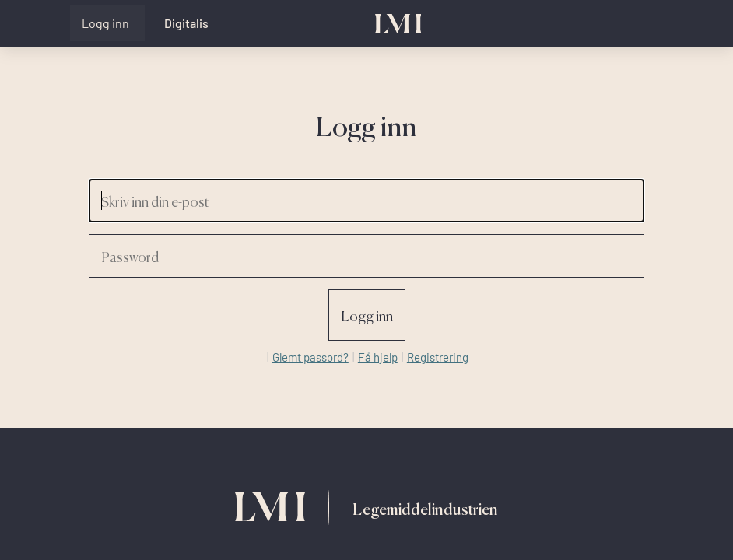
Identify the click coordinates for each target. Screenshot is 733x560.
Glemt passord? (310, 357)
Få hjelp (378, 357)
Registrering (438, 357)
